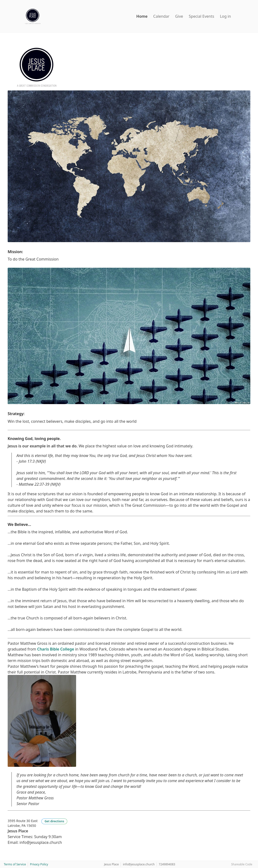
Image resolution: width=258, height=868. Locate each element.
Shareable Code (242, 864)
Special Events (202, 16)
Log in (225, 16)
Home (142, 16)
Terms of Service (15, 864)
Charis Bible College (56, 649)
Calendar (161, 16)
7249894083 (167, 864)
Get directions (54, 821)
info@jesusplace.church (139, 864)
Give (179, 16)
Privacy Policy (39, 864)
